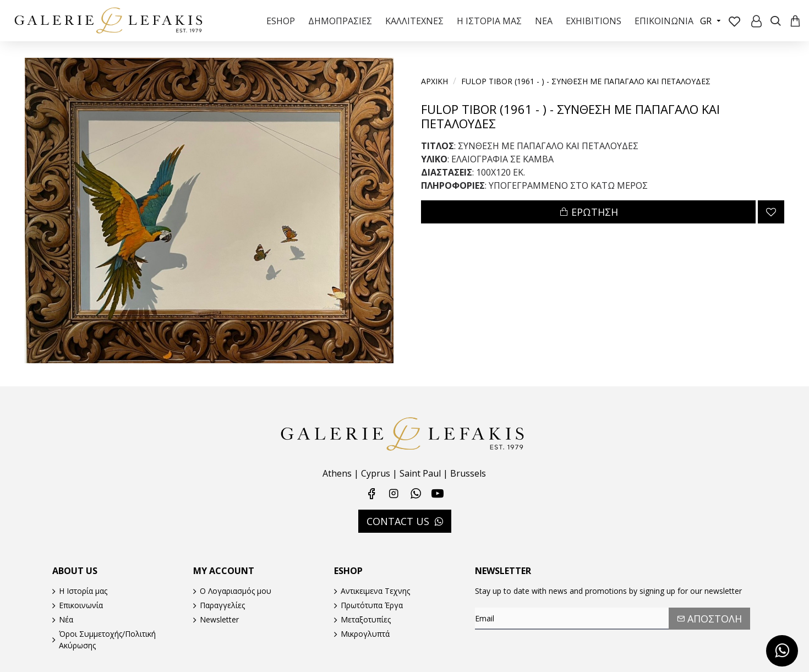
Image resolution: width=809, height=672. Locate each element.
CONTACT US (398, 521)
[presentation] (552, 652)
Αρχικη (434, 81)
